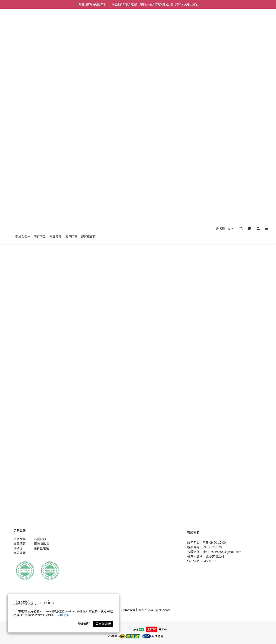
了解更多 (63, 615)
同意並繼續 (103, 624)
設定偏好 (84, 624)
